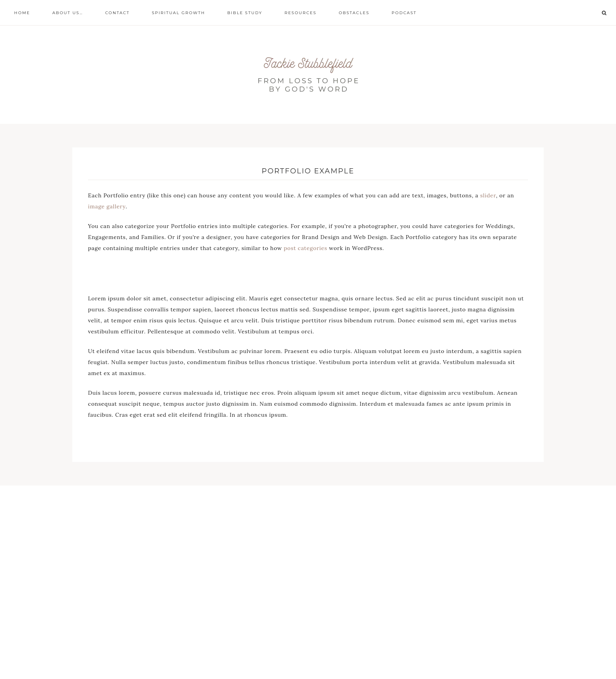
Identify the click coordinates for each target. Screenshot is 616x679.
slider (488, 195)
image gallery (107, 206)
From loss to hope (308, 75)
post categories (305, 248)
